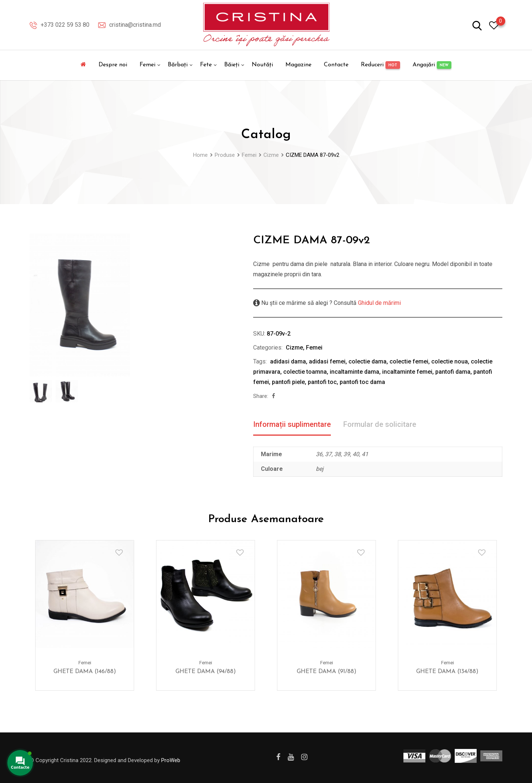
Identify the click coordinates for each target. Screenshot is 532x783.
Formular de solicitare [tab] (380, 424)
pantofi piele (288, 382)
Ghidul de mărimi (379, 303)
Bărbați (178, 65)
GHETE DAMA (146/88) (85, 671)
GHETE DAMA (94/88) (206, 671)
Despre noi (113, 65)
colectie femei (409, 361)
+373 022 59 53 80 (65, 25)
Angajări (432, 65)
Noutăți (262, 65)
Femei (147, 65)
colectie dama (367, 361)
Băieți (232, 65)
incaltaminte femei (407, 372)
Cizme (294, 348)
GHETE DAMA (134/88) (447, 671)
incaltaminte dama (354, 372)
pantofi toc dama (362, 382)
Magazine (298, 65)
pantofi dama (453, 372)
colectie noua (450, 361)
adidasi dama (288, 361)
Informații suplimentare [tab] (292, 424)
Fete (206, 65)
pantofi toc (322, 382)
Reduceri (380, 65)
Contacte (336, 65)
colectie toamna (305, 372)
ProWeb (171, 760)
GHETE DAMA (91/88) (327, 671)
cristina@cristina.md (135, 25)
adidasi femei (327, 361)
